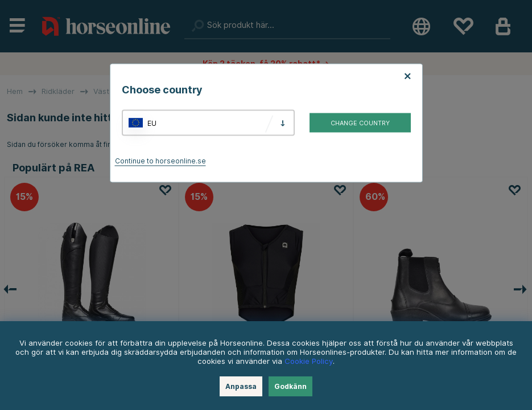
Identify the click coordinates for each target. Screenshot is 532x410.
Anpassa (241, 386)
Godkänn (290, 386)
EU (152, 123)
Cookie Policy (309, 361)
